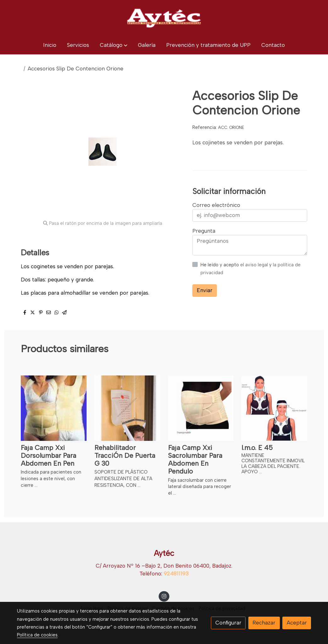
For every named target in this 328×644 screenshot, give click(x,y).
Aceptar (297, 623)
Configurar (228, 623)
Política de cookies (37, 635)
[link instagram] (164, 596)
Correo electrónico (216, 205)
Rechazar (264, 623)
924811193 (176, 574)
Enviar (205, 290)
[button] (114, 45)
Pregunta (204, 231)
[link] (164, 18)
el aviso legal (255, 265)
